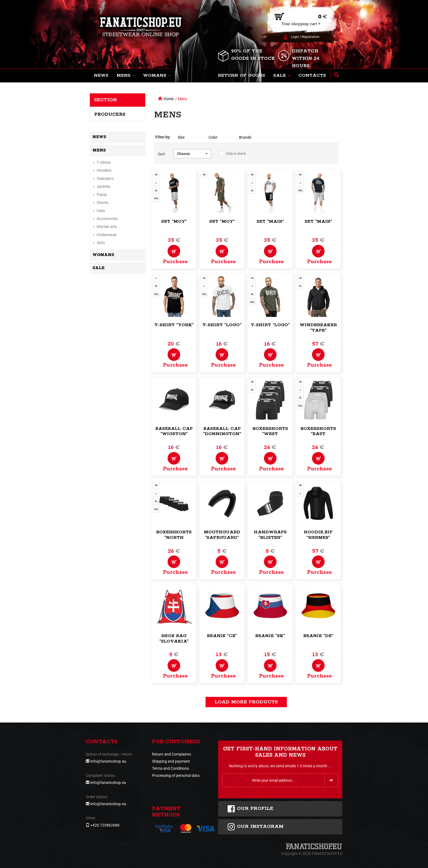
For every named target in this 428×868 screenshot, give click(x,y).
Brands (245, 137)
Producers (110, 114)
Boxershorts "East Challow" (318, 434)
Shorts (102, 202)
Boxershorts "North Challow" (174, 538)
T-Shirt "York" (174, 325)
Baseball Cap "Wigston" (174, 431)
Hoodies (104, 170)
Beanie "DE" (318, 636)
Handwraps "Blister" (270, 535)
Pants (102, 194)
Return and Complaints (172, 754)
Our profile (250, 809)
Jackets (104, 186)
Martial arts (107, 226)
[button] (126, 76)
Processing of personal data (176, 775)
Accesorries (107, 219)
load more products (246, 702)
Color (213, 137)
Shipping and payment (171, 761)
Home (169, 99)
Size (181, 137)
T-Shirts (104, 162)
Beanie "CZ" (222, 636)
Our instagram (255, 827)
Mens (182, 99)
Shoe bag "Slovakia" (174, 639)
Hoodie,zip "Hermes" (318, 535)
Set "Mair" (270, 222)
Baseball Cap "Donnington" (222, 431)
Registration (310, 37)
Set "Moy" (174, 222)
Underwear (107, 235)
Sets (101, 243)
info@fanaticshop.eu (108, 761)
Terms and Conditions (170, 768)
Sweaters (105, 178)
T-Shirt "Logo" (222, 325)
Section (105, 100)
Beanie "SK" (270, 636)
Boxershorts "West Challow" (270, 434)
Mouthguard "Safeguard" (222, 535)
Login (295, 37)
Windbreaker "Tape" (318, 328)
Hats (101, 211)
